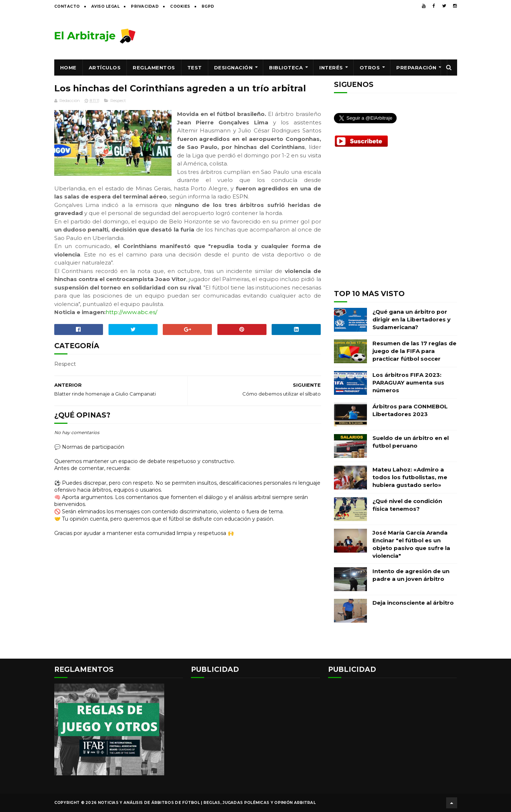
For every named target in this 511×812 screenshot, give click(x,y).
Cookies (180, 6)
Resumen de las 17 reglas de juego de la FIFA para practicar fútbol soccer (414, 351)
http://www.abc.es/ (131, 312)
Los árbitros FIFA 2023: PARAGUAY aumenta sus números (408, 383)
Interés (331, 68)
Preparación (416, 68)
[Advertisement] (324, 36)
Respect (118, 101)
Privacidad (145, 6)
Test (195, 68)
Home (68, 68)
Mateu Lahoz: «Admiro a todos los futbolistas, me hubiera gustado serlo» (410, 477)
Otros (370, 68)
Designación (234, 68)
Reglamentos (154, 68)
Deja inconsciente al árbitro (413, 603)
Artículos (105, 68)
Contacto (67, 6)
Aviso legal (106, 6)
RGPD (208, 6)
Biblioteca (286, 68)
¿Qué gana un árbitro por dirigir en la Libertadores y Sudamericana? (411, 319)
